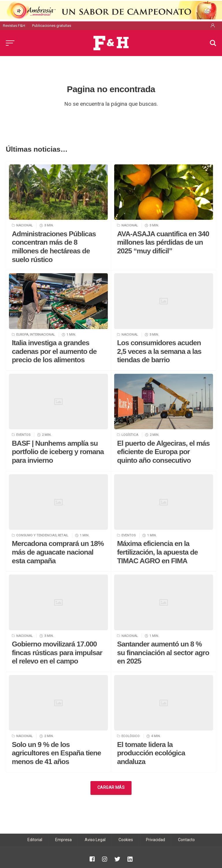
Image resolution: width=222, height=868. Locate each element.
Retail (63, 535)
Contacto (186, 840)
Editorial (35, 840)
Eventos (23, 435)
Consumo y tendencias (36, 535)
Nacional (24, 225)
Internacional (42, 334)
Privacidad (156, 840)
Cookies (126, 840)
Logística (130, 435)
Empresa (63, 840)
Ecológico (131, 736)
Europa (22, 334)
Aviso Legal (95, 840)
